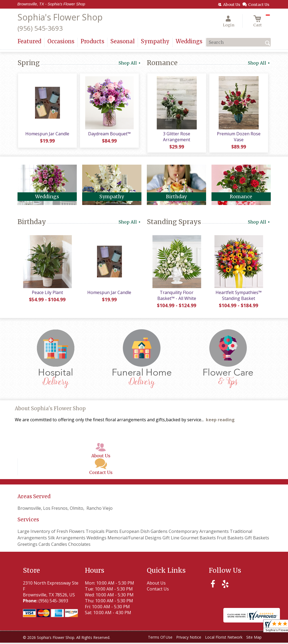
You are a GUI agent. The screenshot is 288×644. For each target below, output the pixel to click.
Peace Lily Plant (47, 294)
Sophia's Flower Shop (60, 17)
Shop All (130, 63)
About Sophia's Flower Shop (50, 410)
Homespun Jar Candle (47, 134)
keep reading (220, 421)
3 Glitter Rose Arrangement (176, 137)
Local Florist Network (224, 638)
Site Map (254, 638)
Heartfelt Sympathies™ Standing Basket (238, 297)
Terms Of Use (160, 638)
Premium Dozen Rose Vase (238, 137)
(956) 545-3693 (40, 28)
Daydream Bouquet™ (109, 134)
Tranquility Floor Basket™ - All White (176, 297)
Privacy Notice (189, 638)
